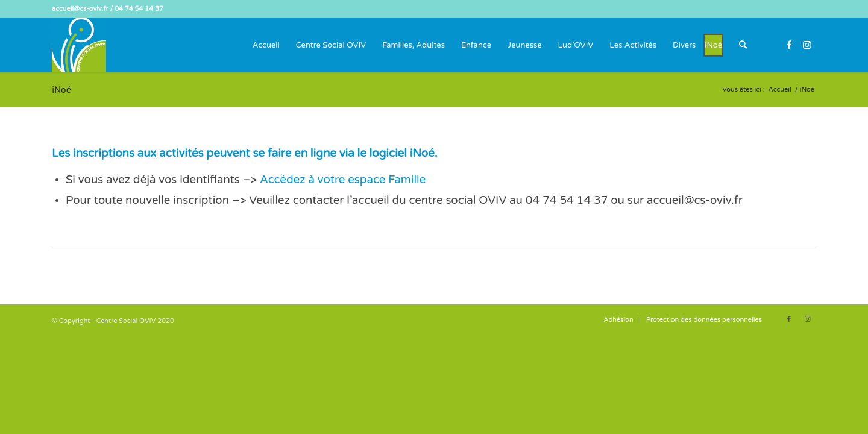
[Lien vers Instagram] (807, 45)
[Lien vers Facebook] (789, 45)
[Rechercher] (743, 45)
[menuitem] (266, 45)
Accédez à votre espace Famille (343, 180)
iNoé (61, 89)
